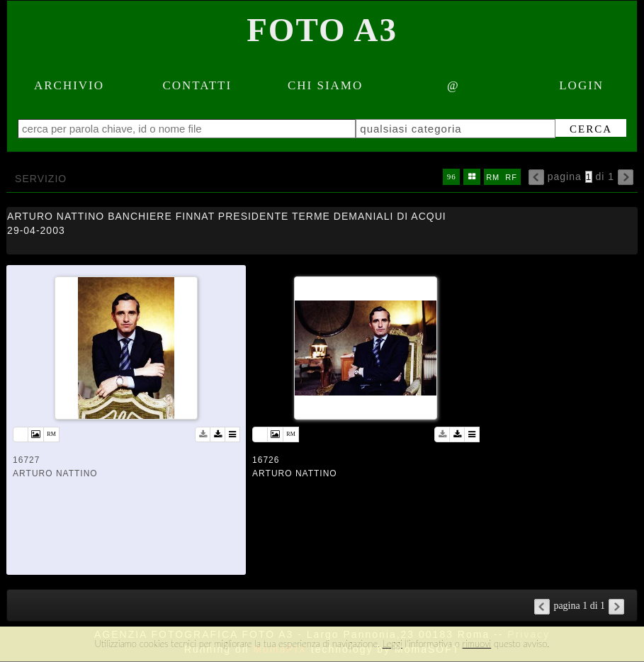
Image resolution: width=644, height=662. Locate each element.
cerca (591, 129)
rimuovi (477, 644)
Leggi (392, 644)
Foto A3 (322, 30)
